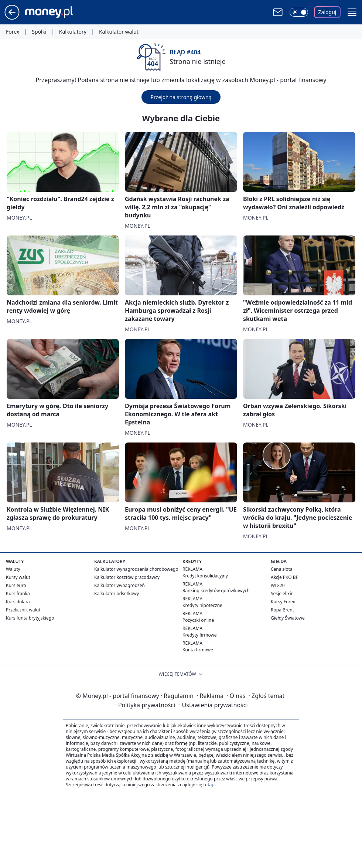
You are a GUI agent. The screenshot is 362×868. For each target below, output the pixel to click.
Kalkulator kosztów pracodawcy (127, 577)
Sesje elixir (282, 594)
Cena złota (282, 569)
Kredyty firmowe (200, 635)
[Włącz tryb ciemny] (299, 12)
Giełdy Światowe (288, 618)
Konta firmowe (198, 650)
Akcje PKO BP (285, 577)
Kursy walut (18, 577)
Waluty (13, 569)
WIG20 (278, 585)
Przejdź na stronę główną (181, 97)
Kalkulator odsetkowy (117, 594)
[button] (352, 12)
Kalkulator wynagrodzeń (119, 585)
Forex (13, 32)
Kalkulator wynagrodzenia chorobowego (136, 569)
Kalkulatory (73, 32)
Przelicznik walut (23, 610)
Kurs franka (18, 594)
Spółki (39, 32)
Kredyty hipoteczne (202, 605)
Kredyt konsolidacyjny (205, 576)
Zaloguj (327, 12)
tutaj (208, 785)
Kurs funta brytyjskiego (30, 618)
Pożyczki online (198, 620)
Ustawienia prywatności (213, 705)
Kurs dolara (18, 602)
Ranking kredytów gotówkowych (216, 591)
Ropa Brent (282, 610)
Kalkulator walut (119, 32)
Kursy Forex (283, 602)
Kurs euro (16, 585)
